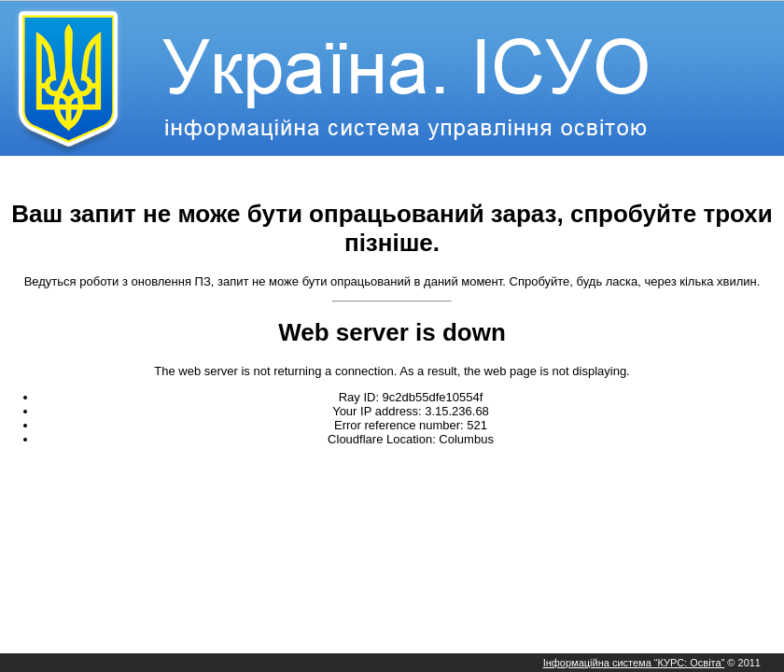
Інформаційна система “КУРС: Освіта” (634, 663)
